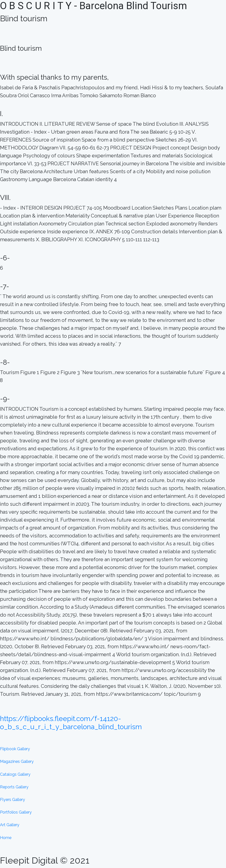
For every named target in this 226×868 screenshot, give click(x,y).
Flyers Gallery (13, 800)
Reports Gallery (14, 787)
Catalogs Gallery (15, 774)
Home (6, 838)
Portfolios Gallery (16, 812)
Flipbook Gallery (15, 749)
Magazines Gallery (17, 761)
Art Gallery (10, 825)
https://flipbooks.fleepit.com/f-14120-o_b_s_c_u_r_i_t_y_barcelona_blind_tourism (71, 723)
